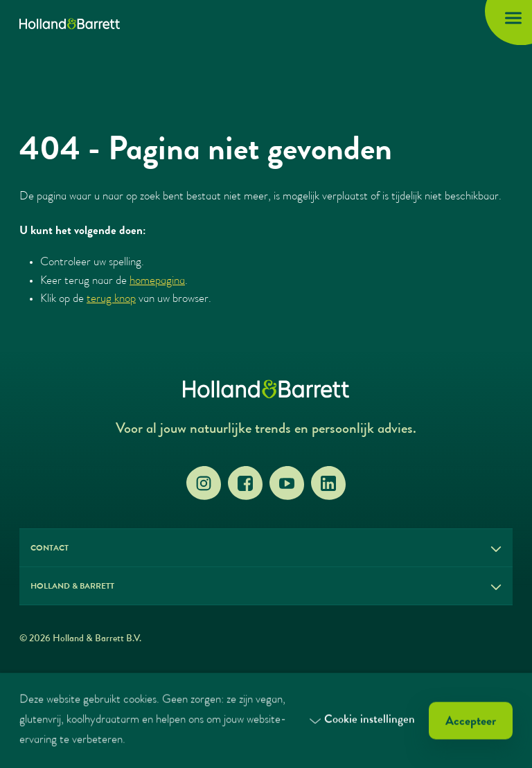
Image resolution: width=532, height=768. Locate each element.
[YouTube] (287, 483)
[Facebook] (245, 483)
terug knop (111, 300)
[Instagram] (204, 483)
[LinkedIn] (328, 483)
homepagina (157, 282)
